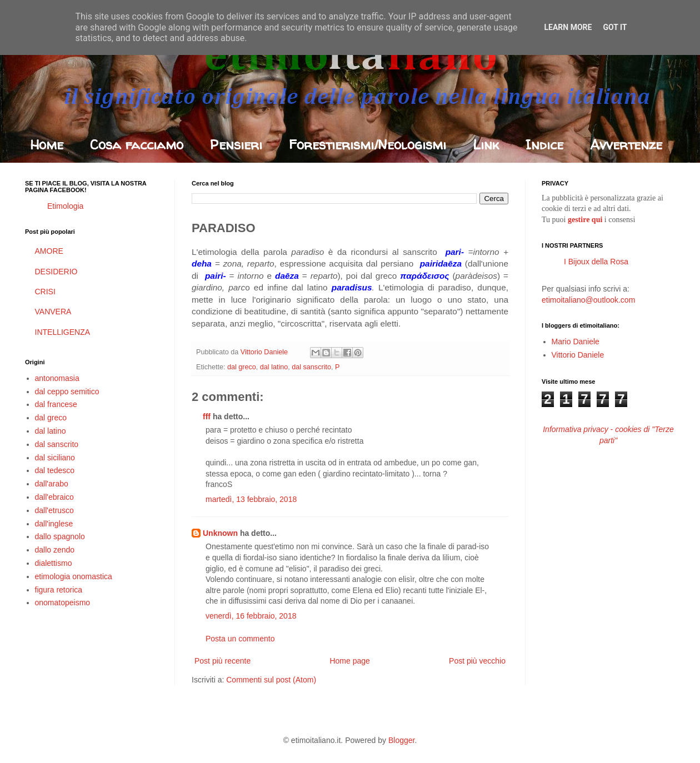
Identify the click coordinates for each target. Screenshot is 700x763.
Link (486, 145)
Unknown (220, 533)
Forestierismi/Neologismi (367, 145)
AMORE (49, 251)
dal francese (56, 404)
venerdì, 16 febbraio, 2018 (251, 616)
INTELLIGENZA (63, 332)
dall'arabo (52, 484)
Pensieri (236, 145)
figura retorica (59, 590)
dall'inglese (54, 524)
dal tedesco (55, 470)
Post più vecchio (477, 661)
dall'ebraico (54, 497)
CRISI (45, 292)
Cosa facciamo (137, 145)
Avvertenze (626, 145)
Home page (349, 661)
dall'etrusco (54, 510)
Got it (615, 27)
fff (207, 416)
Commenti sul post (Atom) (271, 680)
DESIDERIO (56, 272)
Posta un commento (240, 639)
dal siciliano (55, 458)
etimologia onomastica (74, 576)
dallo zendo (55, 550)
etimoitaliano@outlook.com (588, 300)
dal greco (242, 367)
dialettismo (54, 563)
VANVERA (53, 312)
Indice (544, 145)
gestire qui (585, 220)
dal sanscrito (311, 367)
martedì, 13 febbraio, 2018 (251, 499)
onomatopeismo (63, 603)
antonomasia (57, 378)
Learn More (568, 27)
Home (47, 145)
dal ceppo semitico (67, 391)
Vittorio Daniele (578, 355)
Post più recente (222, 661)
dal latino (274, 367)
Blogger (401, 740)
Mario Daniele (576, 342)
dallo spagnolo (60, 536)
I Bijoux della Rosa (596, 262)
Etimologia (65, 206)
